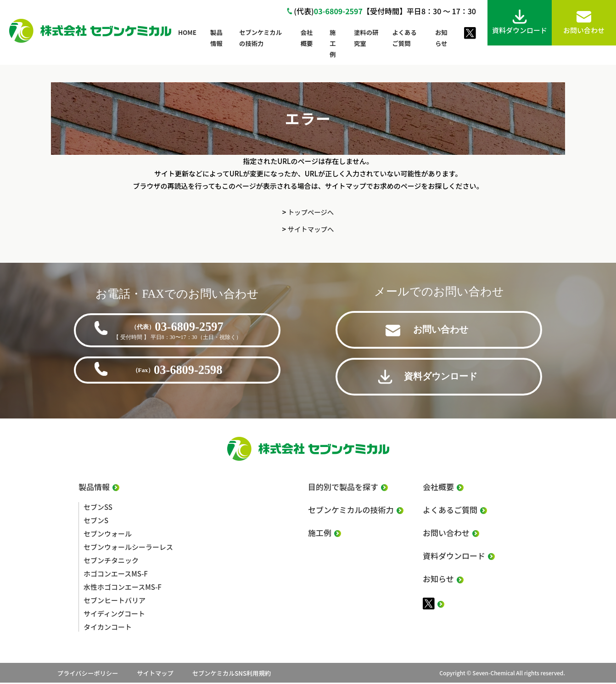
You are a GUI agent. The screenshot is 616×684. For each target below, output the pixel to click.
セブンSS (98, 508)
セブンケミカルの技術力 (260, 38)
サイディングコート (114, 615)
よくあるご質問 (404, 38)
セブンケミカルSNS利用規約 (265, 674)
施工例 (333, 43)
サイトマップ (170, 674)
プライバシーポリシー (85, 674)
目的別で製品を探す (343, 490)
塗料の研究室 (366, 38)
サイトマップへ (311, 229)
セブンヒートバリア (115, 602)
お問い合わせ (443, 332)
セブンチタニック (111, 562)
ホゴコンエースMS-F (116, 575)
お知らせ (441, 38)
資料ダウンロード (443, 379)
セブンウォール (108, 535)
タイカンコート (108, 628)
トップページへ (311, 212)
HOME (187, 32)
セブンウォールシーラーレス (128, 548)
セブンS (96, 522)
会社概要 (307, 38)
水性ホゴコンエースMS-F (123, 588)
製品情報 (216, 38)
